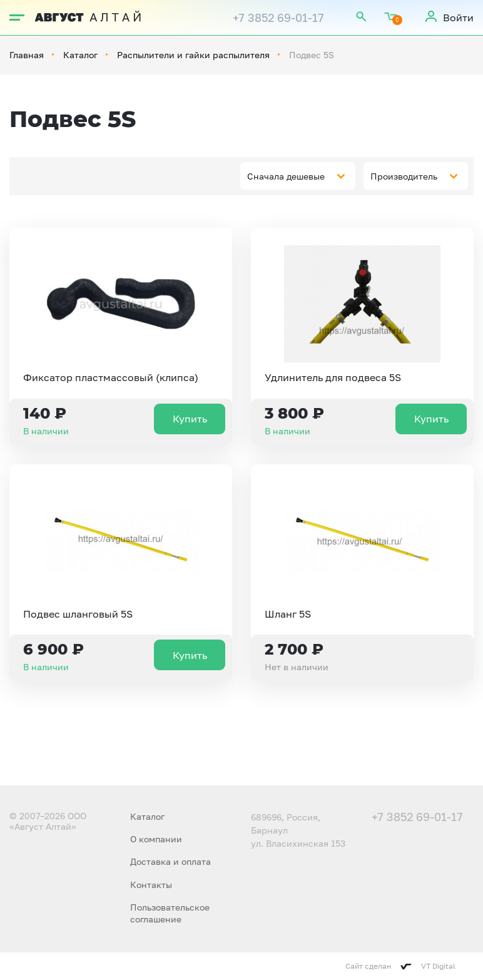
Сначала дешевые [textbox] (286, 176)
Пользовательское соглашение (170, 913)
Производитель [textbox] (404, 176)
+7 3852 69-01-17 (278, 18)
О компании (156, 839)
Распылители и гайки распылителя (193, 55)
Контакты (151, 885)
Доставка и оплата (170, 861)
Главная (27, 55)
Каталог (80, 55)
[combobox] (298, 176)
